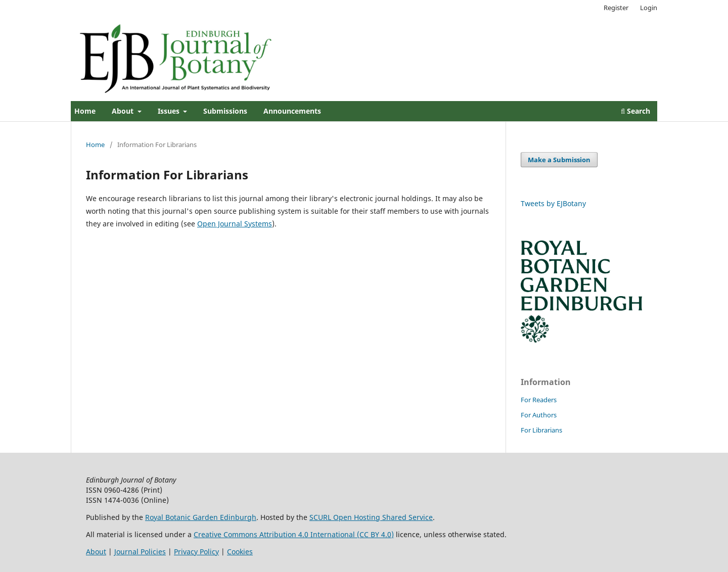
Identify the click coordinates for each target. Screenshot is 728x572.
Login (649, 8)
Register (616, 8)
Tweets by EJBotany (553, 203)
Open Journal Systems (235, 224)
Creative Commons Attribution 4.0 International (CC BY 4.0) (294, 534)
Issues (170, 111)
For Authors (539, 415)
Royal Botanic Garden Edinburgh (201, 517)
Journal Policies (140, 552)
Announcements (292, 111)
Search (635, 111)
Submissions (225, 111)
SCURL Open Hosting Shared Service (371, 517)
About (124, 111)
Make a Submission (559, 160)
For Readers (539, 400)
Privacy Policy (196, 552)
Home (85, 111)
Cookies (240, 552)
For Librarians (541, 430)
